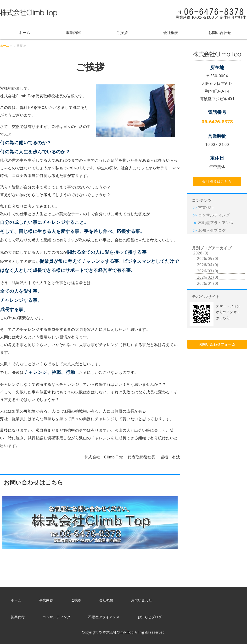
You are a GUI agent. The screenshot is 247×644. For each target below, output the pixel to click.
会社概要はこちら (217, 181)
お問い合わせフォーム (217, 344)
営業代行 (206, 207)
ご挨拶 (122, 33)
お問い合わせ (220, 33)
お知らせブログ (212, 230)
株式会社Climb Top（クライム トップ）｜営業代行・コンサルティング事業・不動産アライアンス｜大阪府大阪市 (29, 13)
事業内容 (73, 33)
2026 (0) (201, 253)
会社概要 (171, 33)
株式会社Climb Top (118, 632)
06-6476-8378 (217, 122)
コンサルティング (214, 215)
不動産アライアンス (216, 223)
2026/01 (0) (208, 283)
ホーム (24, 33)
